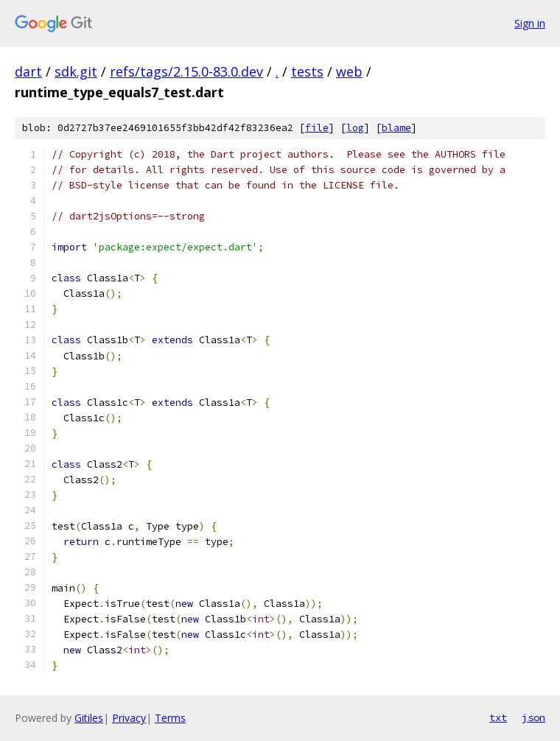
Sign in (530, 23)
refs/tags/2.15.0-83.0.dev (186, 71)
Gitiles (89, 718)
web (349, 71)
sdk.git (76, 71)
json (533, 717)
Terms (170, 718)
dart (28, 71)
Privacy (129, 718)
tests (307, 71)
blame (396, 128)
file (317, 128)
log (355, 128)
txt (498, 717)
